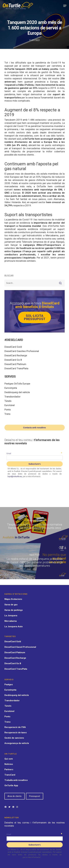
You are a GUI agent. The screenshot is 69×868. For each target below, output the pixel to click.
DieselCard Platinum (15, 364)
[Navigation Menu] (65, 6)
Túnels (8, 401)
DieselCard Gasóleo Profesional (22, 351)
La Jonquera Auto (14, 627)
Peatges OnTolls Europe (17, 384)
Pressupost (35, 796)
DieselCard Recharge (16, 355)
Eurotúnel (10, 405)
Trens (7, 414)
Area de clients (14, 796)
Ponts (8, 410)
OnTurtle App (11, 785)
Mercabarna (11, 621)
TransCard (10, 775)
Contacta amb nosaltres (34, 428)
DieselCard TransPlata (16, 368)
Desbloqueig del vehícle (17, 392)
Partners (9, 769)
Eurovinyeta (11, 388)
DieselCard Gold (13, 347)
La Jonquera (11, 616)
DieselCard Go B (13, 360)
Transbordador (12, 397)
